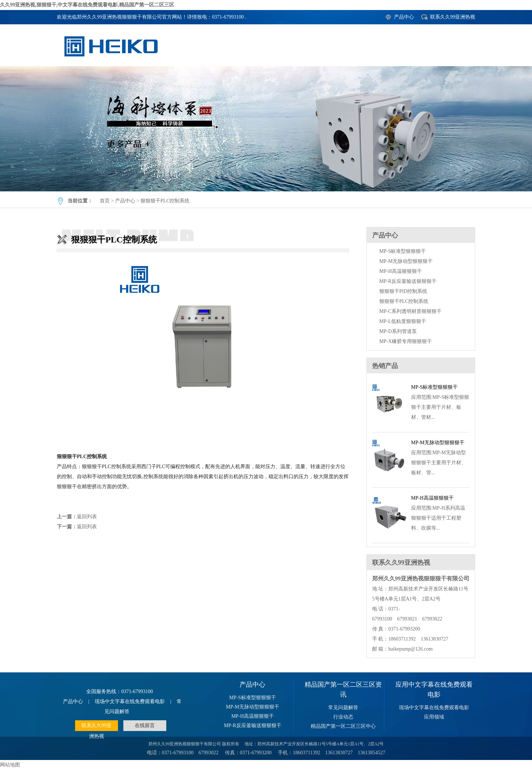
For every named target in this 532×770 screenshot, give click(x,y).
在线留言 (145, 725)
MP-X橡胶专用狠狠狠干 (406, 341)
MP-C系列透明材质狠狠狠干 (410, 311)
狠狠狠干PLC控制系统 (266, 129)
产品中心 (404, 17)
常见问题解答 (343, 708)
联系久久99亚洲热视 (453, 17)
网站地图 (10, 765)
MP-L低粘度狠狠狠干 (403, 321)
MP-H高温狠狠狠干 (401, 271)
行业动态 (343, 717)
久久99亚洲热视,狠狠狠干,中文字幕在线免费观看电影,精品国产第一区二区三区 (87, 5)
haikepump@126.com (410, 649)
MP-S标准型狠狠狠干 (403, 251)
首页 (105, 201)
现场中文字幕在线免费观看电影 (130, 702)
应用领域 (434, 717)
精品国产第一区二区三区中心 (343, 726)
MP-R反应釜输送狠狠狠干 (408, 281)
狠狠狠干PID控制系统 (403, 291)
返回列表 (87, 517)
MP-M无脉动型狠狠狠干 (406, 261)
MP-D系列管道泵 (398, 331)
